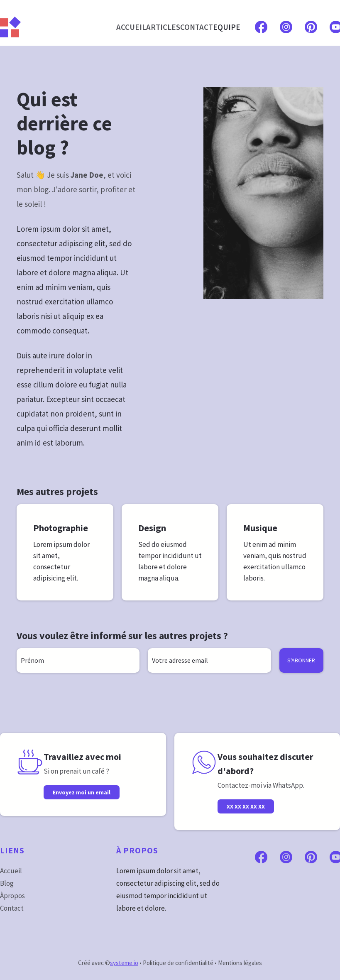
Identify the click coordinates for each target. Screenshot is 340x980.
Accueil (11, 871)
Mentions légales (240, 963)
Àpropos (12, 896)
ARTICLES (163, 27)
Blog (7, 883)
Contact (12, 908)
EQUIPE (227, 27)
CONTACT (197, 27)
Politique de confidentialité (178, 963)
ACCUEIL (131, 27)
